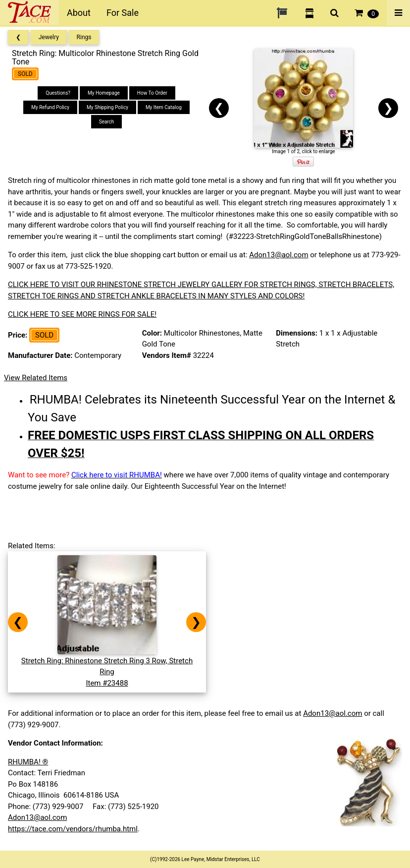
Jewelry (49, 37)
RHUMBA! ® (28, 762)
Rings (84, 37)
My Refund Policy (50, 107)
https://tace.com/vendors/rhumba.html (73, 829)
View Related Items (36, 378)
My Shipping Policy (107, 107)
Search (107, 122)
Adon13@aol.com (279, 255)
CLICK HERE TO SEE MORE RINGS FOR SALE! (82, 314)
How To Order (152, 93)
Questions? (58, 93)
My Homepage (104, 93)
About (79, 13)
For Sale (123, 13)
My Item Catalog (164, 107)
